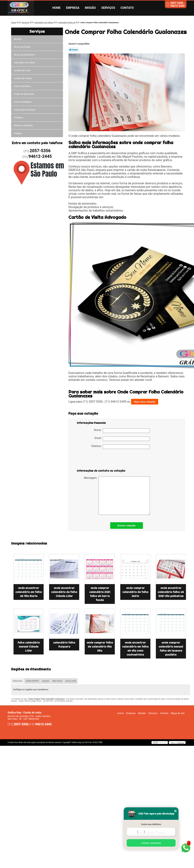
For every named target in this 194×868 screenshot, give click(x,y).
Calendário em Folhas (24, 63)
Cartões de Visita (22, 71)
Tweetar (73, 50)
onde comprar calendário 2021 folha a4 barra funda (100, 594)
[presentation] (100, 460)
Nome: (122, 431)
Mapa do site (178, 713)
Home (56, 8)
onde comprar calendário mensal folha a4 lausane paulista (171, 649)
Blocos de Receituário (24, 55)
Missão (90, 8)
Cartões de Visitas (23, 78)
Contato (127, 8)
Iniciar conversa (151, 843)
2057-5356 (177, 3)
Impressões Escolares (25, 110)
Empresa (73, 8)
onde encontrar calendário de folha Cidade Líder (64, 592)
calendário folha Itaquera (64, 645)
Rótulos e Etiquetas (23, 125)
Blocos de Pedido (22, 47)
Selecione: (18, 681)
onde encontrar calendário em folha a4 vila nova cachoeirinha (135, 649)
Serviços (108, 8)
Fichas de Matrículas (24, 94)
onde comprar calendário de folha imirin (135, 592)
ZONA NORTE (32, 681)
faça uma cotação (145, 402)
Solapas (18, 133)
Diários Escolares (22, 86)
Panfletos (19, 118)
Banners (18, 39)
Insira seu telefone (151, 824)
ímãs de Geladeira (23, 102)
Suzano (46, 681)
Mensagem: (117, 496)
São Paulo (57, 681)
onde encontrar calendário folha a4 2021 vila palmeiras (171, 592)
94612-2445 (178, 6)
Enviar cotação (127, 526)
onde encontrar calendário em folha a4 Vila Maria (29, 592)
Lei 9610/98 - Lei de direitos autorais (58, 701)
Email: (122, 439)
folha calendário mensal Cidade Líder (29, 647)
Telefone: (120, 447)
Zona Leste (71, 681)
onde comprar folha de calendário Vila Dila (100, 647)
